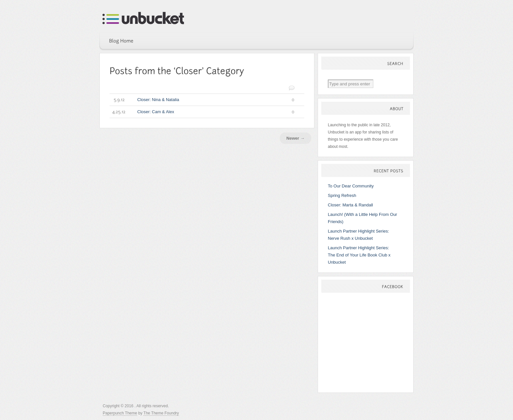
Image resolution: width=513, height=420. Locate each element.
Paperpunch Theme (120, 413)
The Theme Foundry (161, 413)
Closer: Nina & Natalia (202, 100)
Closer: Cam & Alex (202, 112)
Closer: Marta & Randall (350, 205)
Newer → (295, 138)
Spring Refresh (342, 195)
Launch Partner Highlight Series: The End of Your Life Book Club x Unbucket (359, 255)
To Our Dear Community (351, 186)
